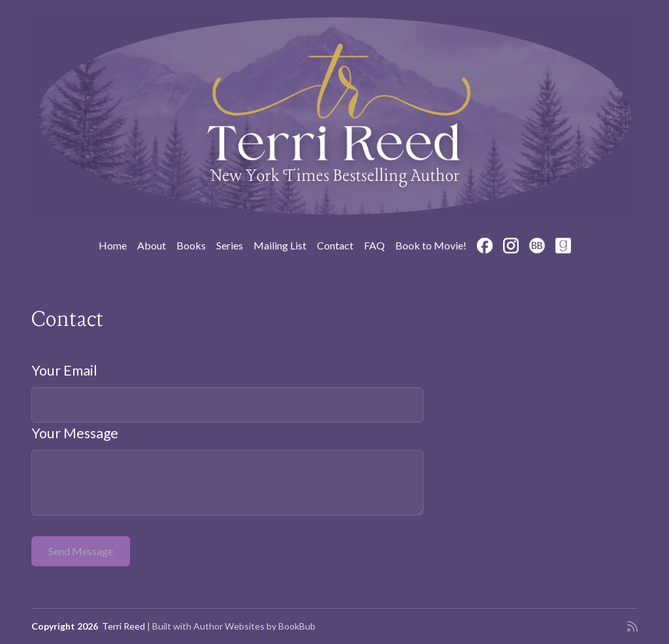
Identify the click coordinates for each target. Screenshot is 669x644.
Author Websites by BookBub (254, 626)
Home (113, 245)
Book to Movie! (431, 245)
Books (191, 245)
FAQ (374, 245)
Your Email (64, 370)
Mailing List (280, 245)
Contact (335, 245)
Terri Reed (123, 626)
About (152, 245)
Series (230, 245)
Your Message (75, 433)
